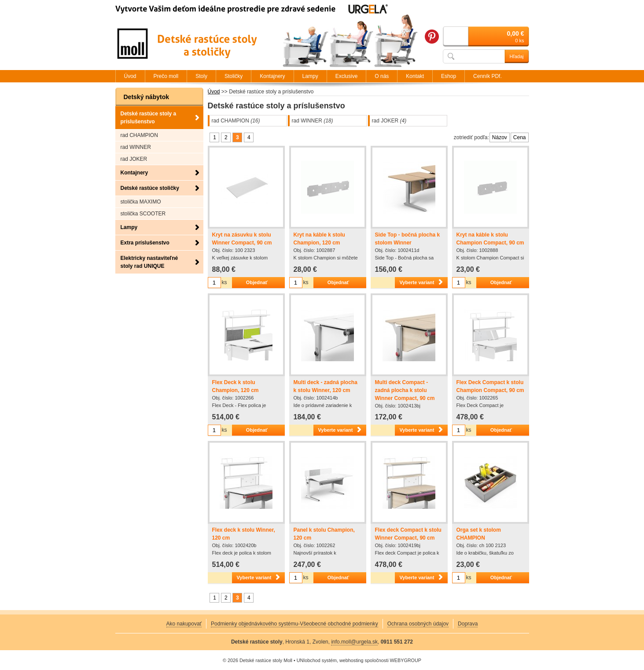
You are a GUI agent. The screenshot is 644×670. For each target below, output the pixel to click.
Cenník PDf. (488, 76)
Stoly (201, 76)
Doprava (468, 624)
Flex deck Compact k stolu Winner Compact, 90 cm (408, 534)
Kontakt (415, 76)
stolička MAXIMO (141, 202)
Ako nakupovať (184, 624)
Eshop (449, 76)
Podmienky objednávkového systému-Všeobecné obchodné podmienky (294, 624)
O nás (382, 76)
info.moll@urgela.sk (354, 642)
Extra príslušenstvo (145, 243)
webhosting (351, 660)
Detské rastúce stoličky (150, 188)
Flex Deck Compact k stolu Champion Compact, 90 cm (490, 386)
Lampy (129, 227)
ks (224, 282)
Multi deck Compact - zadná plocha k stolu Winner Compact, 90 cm (405, 390)
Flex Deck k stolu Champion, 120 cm (236, 386)
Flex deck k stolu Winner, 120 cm (244, 534)
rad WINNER (313, 121)
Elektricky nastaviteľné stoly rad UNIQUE (149, 262)
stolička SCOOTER (143, 214)
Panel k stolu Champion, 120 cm (324, 534)
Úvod (214, 92)
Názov (500, 137)
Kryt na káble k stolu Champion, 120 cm (319, 239)
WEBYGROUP (406, 660)
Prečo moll (166, 76)
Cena (520, 137)
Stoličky (234, 76)
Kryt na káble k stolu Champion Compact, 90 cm (490, 239)
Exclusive (347, 76)
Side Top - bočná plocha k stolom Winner (408, 239)
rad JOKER (389, 121)
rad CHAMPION (236, 121)
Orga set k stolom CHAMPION (479, 534)
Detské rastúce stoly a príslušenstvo (149, 118)
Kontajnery (134, 173)
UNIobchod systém (317, 660)
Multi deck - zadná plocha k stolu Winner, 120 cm (326, 386)
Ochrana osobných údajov (418, 624)
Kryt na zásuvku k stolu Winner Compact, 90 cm (242, 239)
